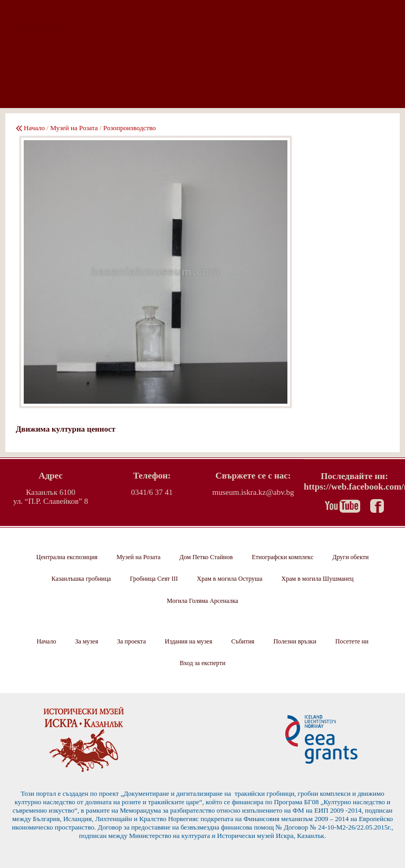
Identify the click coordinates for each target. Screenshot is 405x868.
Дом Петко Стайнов (206, 557)
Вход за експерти (203, 663)
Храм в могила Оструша (229, 579)
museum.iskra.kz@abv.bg (253, 492)
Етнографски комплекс (282, 557)
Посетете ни (352, 641)
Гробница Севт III (154, 579)
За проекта (132, 641)
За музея (86, 641)
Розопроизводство (130, 128)
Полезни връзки (295, 641)
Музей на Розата (74, 128)
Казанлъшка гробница (81, 579)
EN (393, 96)
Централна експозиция (67, 557)
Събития (243, 641)
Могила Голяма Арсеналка (202, 601)
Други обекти (350, 557)
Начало (34, 128)
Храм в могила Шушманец (318, 579)
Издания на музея (189, 641)
